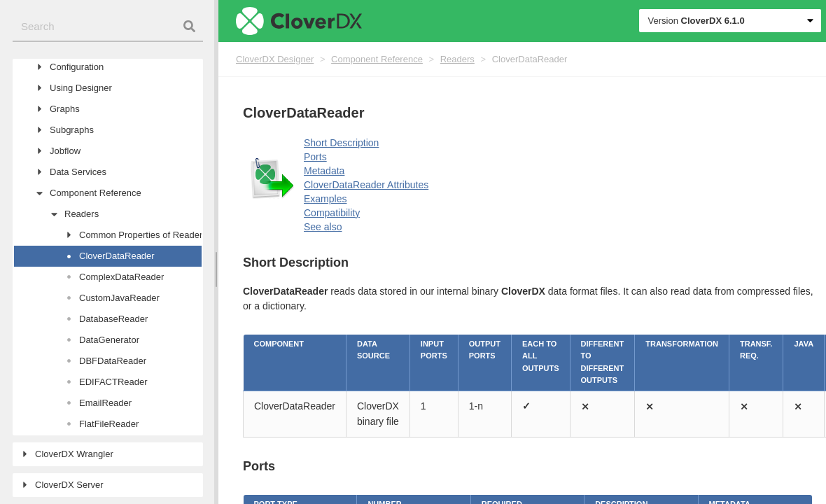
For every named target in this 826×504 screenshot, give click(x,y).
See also (323, 227)
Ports (315, 157)
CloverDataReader (530, 59)
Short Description (341, 143)
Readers (457, 59)
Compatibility (332, 213)
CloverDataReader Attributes (366, 185)
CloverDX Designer (275, 59)
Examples (325, 199)
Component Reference (377, 59)
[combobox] (108, 27)
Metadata (324, 171)
